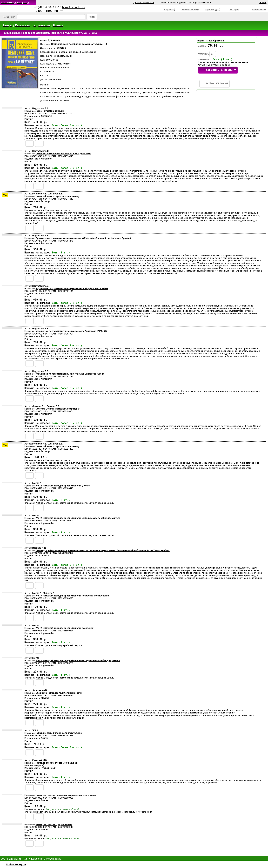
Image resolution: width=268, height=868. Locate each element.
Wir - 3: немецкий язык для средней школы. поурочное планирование (72, 596)
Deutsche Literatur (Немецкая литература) (58, 409)
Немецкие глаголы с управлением (54, 824)
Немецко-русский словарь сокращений (56, 763)
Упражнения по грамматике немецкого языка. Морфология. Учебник (72, 289)
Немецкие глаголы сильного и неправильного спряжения (66, 795)
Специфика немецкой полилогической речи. (59, 693)
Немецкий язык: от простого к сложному (57, 196)
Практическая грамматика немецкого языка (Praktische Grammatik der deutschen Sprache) (83, 238)
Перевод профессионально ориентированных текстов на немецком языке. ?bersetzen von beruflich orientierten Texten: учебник (103, 550)
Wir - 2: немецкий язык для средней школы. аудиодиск (64, 628)
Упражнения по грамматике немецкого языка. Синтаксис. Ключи (70, 374)
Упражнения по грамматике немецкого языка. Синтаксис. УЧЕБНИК (71, 331)
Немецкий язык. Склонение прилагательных (59, 733)
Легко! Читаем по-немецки (50, 111)
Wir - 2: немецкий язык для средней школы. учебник (63, 486)
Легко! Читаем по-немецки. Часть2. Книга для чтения (63, 154)
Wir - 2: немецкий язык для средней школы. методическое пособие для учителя (78, 518)
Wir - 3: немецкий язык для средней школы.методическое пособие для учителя (78, 661)
